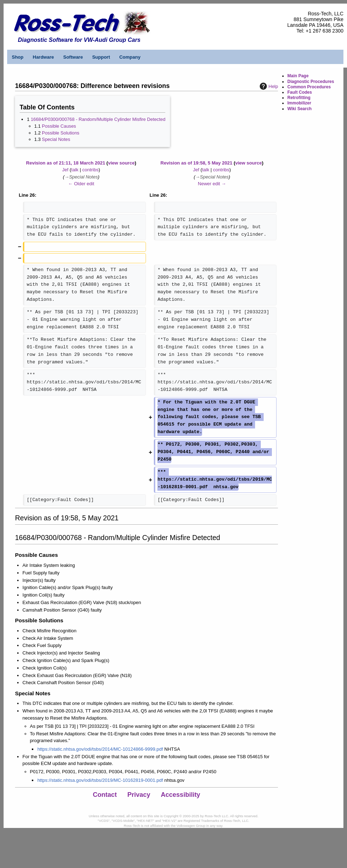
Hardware (43, 57)
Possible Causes (59, 126)
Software (73, 57)
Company (130, 57)
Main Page (298, 76)
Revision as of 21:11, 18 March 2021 (66, 163)
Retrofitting (299, 98)
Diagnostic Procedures (311, 82)
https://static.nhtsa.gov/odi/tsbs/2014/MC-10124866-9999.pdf (100, 749)
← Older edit (81, 184)
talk (75, 170)
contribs (91, 170)
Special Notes (56, 139)
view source (121, 163)
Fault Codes (300, 92)
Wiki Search (299, 109)
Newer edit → (212, 184)
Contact (105, 795)
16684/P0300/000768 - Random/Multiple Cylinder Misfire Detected (98, 119)
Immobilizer (299, 103)
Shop (18, 57)
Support (101, 57)
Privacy (139, 795)
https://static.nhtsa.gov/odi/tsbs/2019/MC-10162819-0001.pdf (100, 780)
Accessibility (181, 795)
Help (268, 86)
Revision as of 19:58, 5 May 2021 (197, 163)
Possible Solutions (61, 133)
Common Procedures (309, 87)
